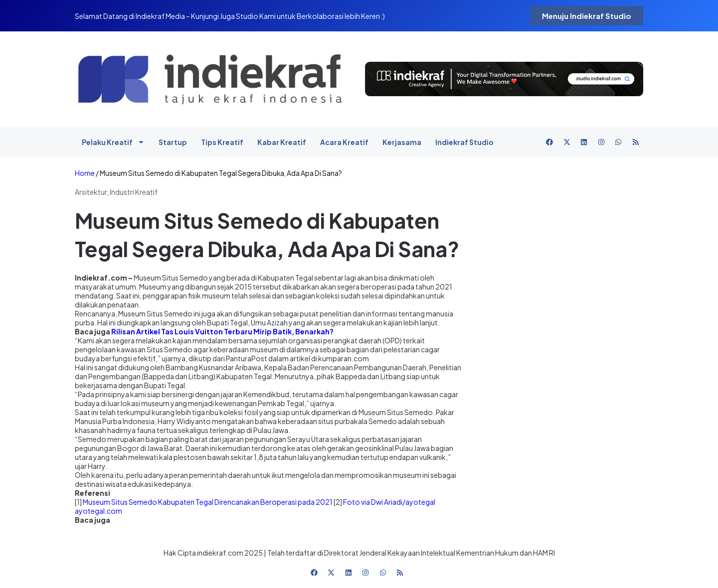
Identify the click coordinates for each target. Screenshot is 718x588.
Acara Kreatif (344, 142)
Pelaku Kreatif (113, 142)
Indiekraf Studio (464, 142)
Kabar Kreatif (282, 142)
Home (85, 173)
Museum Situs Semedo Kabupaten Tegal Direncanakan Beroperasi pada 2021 (208, 502)
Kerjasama (402, 142)
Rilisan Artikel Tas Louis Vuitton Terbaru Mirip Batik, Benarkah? (222, 331)
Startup (173, 142)
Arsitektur (91, 192)
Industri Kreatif (134, 192)
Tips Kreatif (222, 142)
